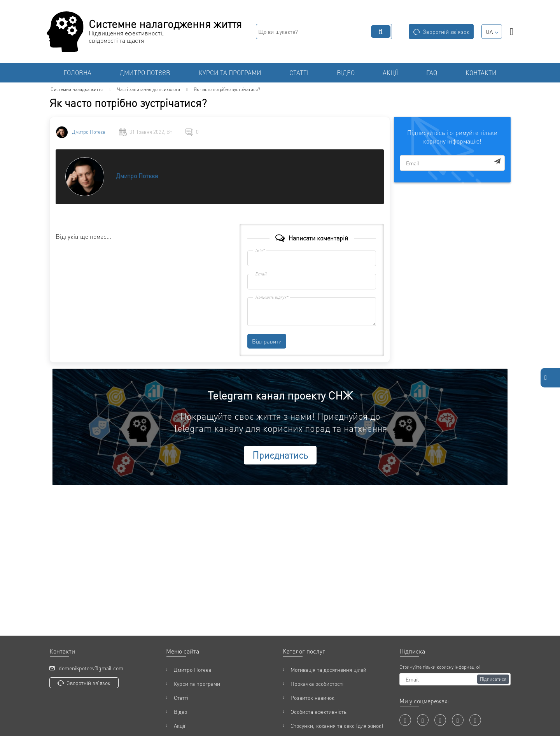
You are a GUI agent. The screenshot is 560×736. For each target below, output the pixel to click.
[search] (324, 32)
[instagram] (458, 720)
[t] (475, 720)
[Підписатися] (493, 679)
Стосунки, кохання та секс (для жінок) (337, 725)
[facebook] (405, 720)
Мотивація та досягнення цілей (328, 669)
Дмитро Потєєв (89, 132)
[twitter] (440, 720)
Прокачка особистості (317, 683)
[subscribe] (452, 163)
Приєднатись (280, 455)
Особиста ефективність (318, 711)
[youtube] (423, 720)
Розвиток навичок (312, 697)
